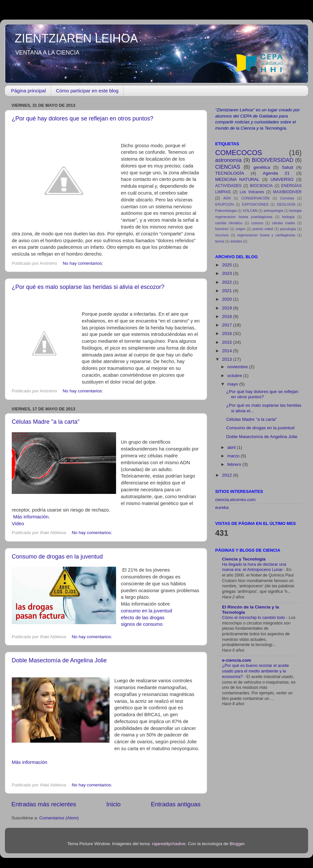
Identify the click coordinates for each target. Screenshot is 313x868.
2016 (228, 333)
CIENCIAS (228, 167)
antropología (273, 211)
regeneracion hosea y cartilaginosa (266, 235)
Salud (287, 167)
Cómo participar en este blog (87, 91)
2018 (228, 316)
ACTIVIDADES (228, 186)
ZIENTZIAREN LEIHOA (76, 38)
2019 (228, 308)
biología (289, 217)
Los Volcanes (252, 192)
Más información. (31, 517)
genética (262, 167)
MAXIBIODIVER (287, 192)
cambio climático (229, 223)
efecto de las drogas (143, 618)
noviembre (238, 367)
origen (241, 229)
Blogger (237, 844)
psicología (288, 229)
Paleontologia (226, 211)
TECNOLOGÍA (230, 173)
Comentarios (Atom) (59, 818)
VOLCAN (250, 211)
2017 (228, 325)
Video (18, 524)
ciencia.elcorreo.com (235, 500)
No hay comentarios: (83, 263)
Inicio (113, 804)
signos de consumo (142, 624)
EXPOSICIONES (255, 204)
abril (232, 447)
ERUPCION (224, 204)
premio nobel (263, 229)
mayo (233, 384)
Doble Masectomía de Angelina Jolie (59, 660)
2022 (228, 282)
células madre (283, 223)
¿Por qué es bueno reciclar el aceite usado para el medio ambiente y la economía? (255, 671)
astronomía (228, 160)
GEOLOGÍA (286, 204)
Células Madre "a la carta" (46, 422)
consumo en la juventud (147, 611)
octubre (235, 376)
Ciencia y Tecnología (244, 559)
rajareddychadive (169, 844)
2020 (228, 299)
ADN (227, 198)
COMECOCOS (239, 153)
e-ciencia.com (237, 660)
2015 (228, 342)
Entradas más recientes (44, 804)
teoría (220, 241)
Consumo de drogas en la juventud (57, 557)
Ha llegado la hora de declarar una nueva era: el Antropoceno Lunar (254, 567)
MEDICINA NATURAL (237, 179)
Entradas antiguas (176, 804)
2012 (228, 475)
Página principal (29, 91)
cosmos (257, 223)
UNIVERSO (282, 179)
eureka (222, 507)
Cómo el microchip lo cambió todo (254, 617)
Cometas (287, 198)
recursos (222, 235)
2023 (228, 273)
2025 (228, 265)
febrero (235, 464)
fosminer (222, 229)
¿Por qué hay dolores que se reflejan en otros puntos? (82, 118)
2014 (228, 351)
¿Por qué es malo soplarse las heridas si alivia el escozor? (88, 287)
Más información (30, 762)
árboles (236, 241)
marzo (234, 456)
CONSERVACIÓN (255, 198)
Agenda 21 (276, 173)
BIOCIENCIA (261, 186)
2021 (228, 291)
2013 (228, 359)
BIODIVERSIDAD (273, 160)
